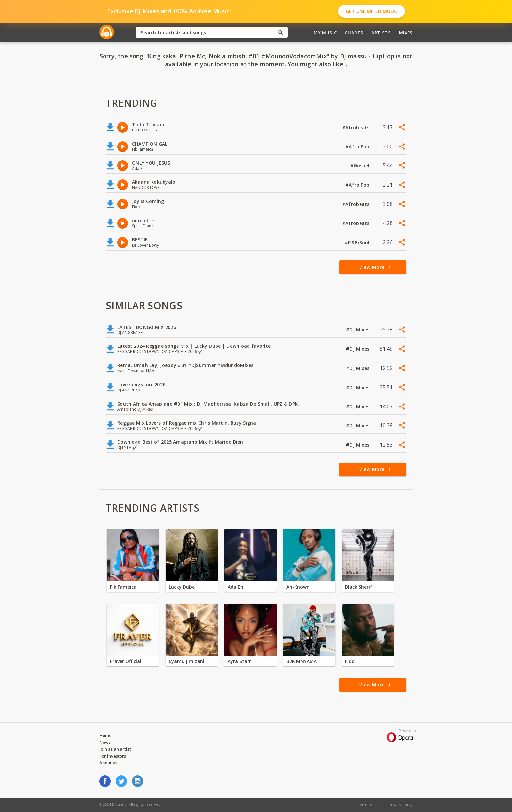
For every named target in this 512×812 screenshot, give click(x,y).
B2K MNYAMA (302, 661)
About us (108, 763)
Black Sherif (359, 587)
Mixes (406, 33)
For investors (113, 756)
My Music (325, 33)
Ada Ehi (236, 587)
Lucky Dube (182, 587)
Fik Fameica (123, 587)
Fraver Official (126, 661)
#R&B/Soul (358, 243)
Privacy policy (401, 805)
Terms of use (369, 805)
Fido (350, 661)
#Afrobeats (357, 127)
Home (105, 735)
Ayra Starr (239, 661)
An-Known (298, 587)
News (105, 742)
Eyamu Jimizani (187, 661)
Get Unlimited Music (371, 11)
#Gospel (361, 166)
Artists (381, 33)
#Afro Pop (358, 147)
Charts (354, 33)
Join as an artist (115, 749)
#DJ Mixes (359, 330)
